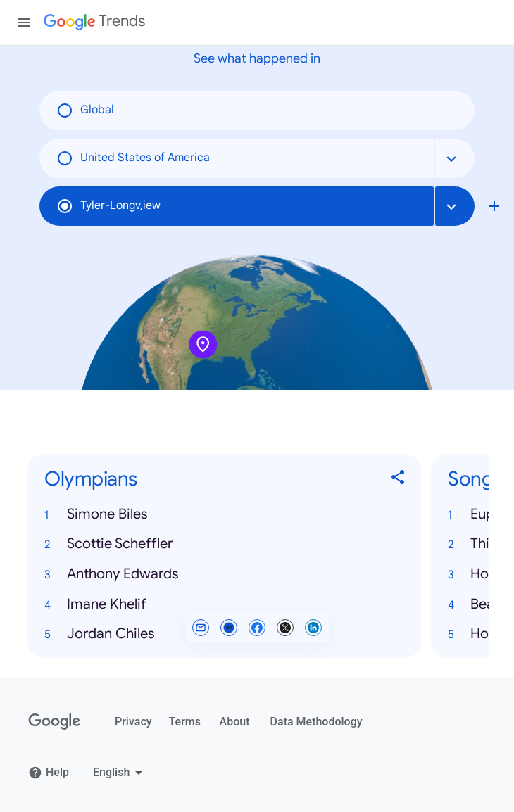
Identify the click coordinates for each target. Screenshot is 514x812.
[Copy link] (229, 628)
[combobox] (455, 158)
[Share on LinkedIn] (313, 628)
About (235, 722)
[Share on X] (285, 628)
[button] (224, 515)
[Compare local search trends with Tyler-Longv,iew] (494, 206)
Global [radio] (85, 110)
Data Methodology (316, 722)
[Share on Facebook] (257, 628)
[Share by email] (201, 628)
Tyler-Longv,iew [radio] (108, 206)
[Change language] (119, 773)
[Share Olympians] (399, 480)
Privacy (133, 722)
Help (49, 773)
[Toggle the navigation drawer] (24, 23)
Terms (185, 722)
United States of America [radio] (133, 158)
